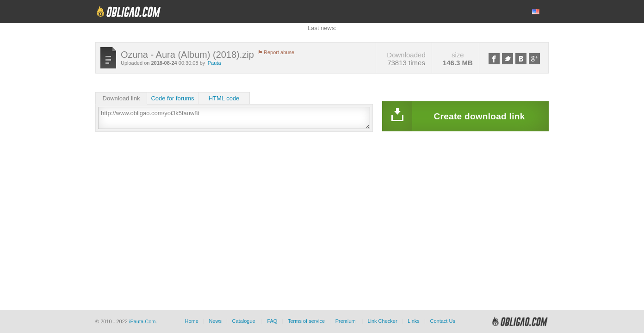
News (215, 321)
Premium (346, 321)
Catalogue (244, 321)
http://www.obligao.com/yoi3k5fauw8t (234, 118)
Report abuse (279, 52)
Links (414, 321)
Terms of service (306, 321)
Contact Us (442, 321)
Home (191, 321)
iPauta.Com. (143, 321)
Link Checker (382, 321)
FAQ (272, 321)
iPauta (214, 63)
